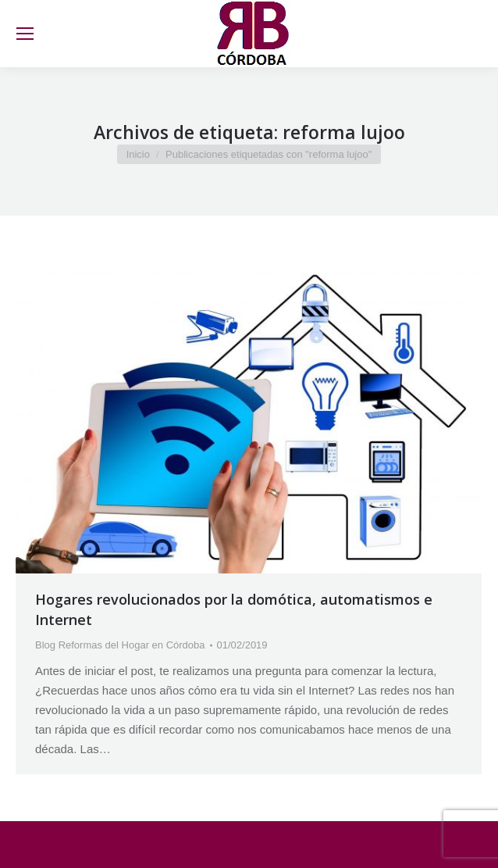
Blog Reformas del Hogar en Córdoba (120, 645)
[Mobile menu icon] (25, 34)
